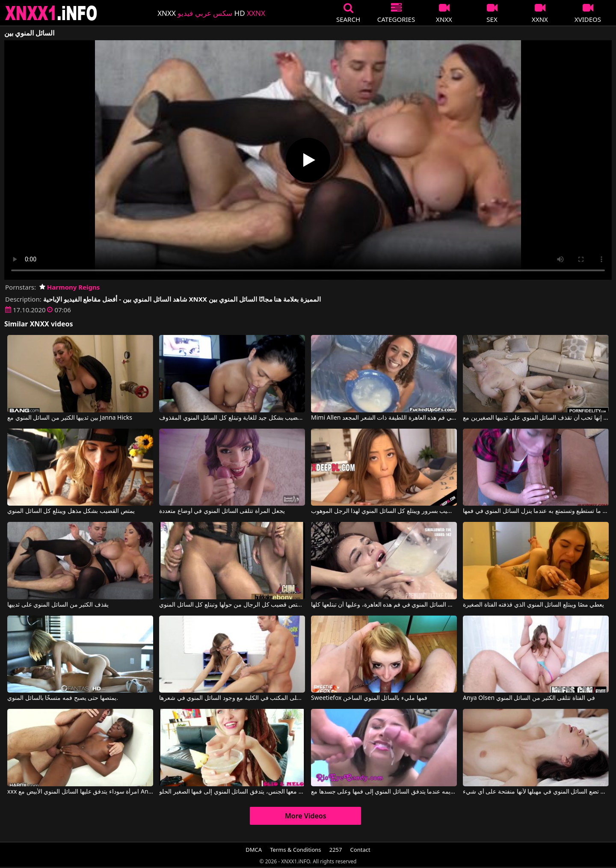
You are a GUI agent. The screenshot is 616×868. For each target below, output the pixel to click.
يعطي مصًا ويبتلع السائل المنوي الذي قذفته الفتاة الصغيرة (533, 605)
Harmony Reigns (70, 287)
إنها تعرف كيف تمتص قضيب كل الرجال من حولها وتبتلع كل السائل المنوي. (232, 605)
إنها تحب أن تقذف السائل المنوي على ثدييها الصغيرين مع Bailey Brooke (536, 418)
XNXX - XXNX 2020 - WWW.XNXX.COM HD (51, 13)
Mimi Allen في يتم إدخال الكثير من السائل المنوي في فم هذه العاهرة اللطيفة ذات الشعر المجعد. (384, 418)
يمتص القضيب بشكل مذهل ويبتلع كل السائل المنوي (71, 511)
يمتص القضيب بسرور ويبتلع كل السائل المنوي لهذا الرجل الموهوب (384, 511)
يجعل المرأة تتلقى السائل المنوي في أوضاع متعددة (222, 511)
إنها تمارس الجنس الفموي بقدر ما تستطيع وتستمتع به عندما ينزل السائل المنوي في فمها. (536, 511)
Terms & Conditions (295, 850)
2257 (336, 850)
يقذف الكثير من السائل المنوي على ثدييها (58, 605)
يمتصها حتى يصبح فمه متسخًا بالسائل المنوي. (63, 698)
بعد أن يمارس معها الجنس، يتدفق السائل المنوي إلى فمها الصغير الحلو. (232, 792)
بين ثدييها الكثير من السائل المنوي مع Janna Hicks (70, 418)
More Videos (306, 816)
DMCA (254, 850)
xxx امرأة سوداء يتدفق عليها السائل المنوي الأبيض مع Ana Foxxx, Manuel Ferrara (80, 792)
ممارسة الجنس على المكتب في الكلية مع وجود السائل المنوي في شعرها (232, 698)
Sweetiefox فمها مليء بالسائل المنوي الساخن (369, 698)
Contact (360, 850)
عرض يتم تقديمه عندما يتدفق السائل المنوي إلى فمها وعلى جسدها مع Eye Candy (384, 792)
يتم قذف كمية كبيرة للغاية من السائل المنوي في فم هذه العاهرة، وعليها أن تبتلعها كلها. (384, 605)
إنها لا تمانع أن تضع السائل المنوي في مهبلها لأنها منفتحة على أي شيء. (536, 792)
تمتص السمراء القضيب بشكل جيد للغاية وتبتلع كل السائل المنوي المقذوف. (232, 418)
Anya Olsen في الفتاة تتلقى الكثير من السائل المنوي (529, 698)
